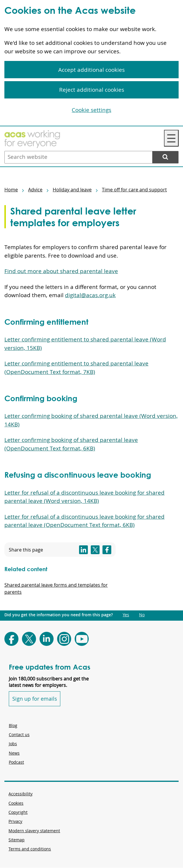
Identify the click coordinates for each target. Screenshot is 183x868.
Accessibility (20, 794)
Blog (13, 725)
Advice (35, 190)
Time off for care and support (134, 190)
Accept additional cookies (91, 70)
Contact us (19, 735)
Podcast (16, 762)
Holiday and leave (72, 190)
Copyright (18, 812)
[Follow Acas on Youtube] (82, 639)
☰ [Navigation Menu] (171, 138)
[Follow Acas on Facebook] (11, 639)
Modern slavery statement (34, 831)
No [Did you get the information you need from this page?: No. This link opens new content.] (142, 615)
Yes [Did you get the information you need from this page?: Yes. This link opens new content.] (126, 615)
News (14, 753)
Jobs (13, 744)
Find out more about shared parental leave (61, 271)
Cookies (16, 803)
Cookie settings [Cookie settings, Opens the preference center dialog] (91, 110)
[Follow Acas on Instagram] (64, 639)
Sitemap (17, 840)
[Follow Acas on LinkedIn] (47, 639)
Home (11, 190)
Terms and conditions (30, 849)
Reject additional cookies (92, 90)
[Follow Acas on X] (29, 639)
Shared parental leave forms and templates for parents (56, 588)
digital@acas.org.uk (90, 295)
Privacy (15, 821)
